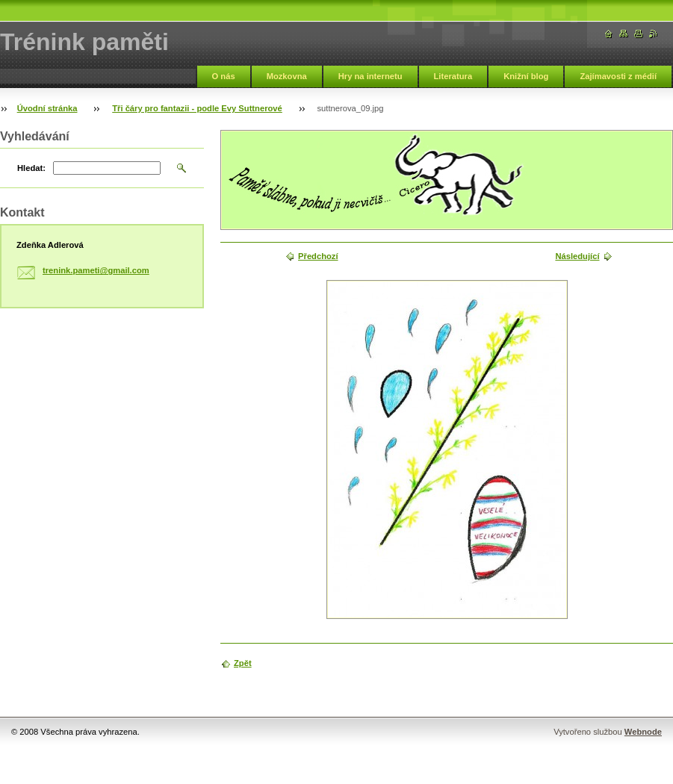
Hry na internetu (370, 76)
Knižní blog (526, 76)
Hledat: (31, 168)
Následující (577, 256)
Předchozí (318, 256)
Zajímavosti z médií (618, 76)
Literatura (453, 76)
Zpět (243, 663)
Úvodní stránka (47, 108)
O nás (224, 76)
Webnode (643, 732)
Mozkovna (287, 76)
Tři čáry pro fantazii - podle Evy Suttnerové (197, 108)
